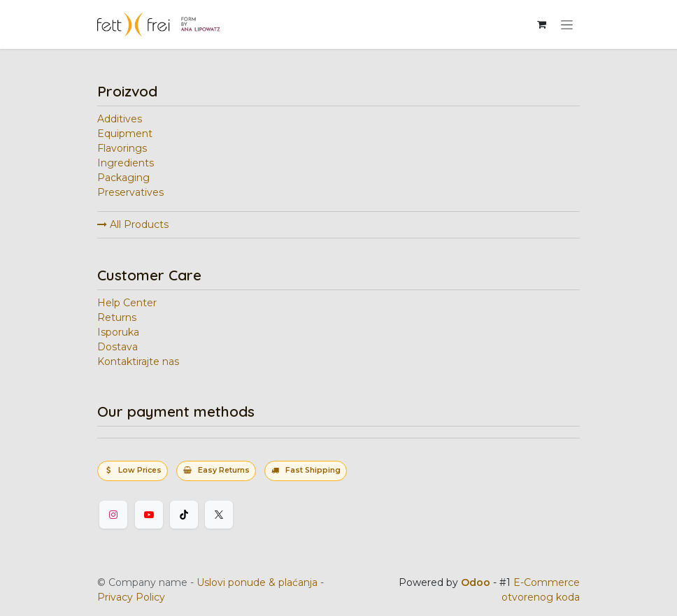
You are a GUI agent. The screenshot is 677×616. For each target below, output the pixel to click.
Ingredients (126, 163)
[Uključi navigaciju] (567, 24)
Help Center (127, 303)
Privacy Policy (131, 597)
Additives (120, 119)
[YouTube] (149, 515)
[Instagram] (113, 515)
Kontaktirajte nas (138, 361)
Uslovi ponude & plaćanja (257, 582)
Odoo (477, 582)
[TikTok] (184, 515)
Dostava (117, 347)
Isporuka (118, 332)
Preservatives (130, 192)
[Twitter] (219, 515)
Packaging (123, 178)
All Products (133, 224)
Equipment (125, 134)
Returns (117, 317)
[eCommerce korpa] (541, 24)
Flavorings (122, 148)
